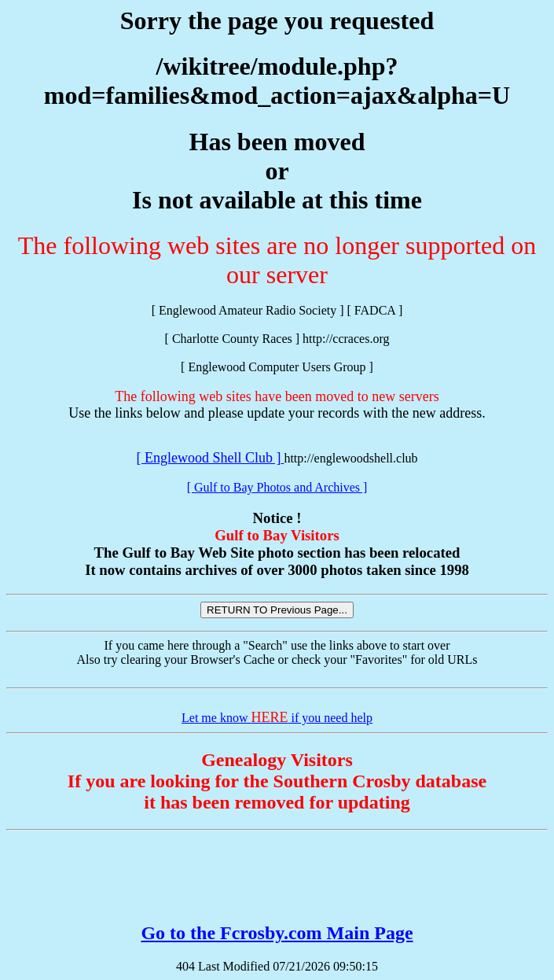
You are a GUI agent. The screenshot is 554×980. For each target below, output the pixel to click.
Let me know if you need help (277, 718)
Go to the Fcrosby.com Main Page (277, 933)
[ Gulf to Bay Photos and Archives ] (277, 487)
